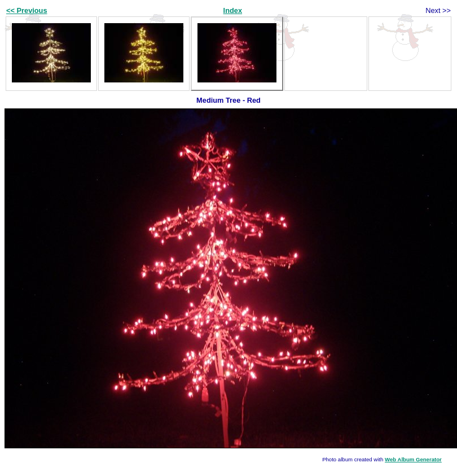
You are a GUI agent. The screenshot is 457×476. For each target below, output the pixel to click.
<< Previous (27, 10)
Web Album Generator (413, 459)
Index (233, 10)
